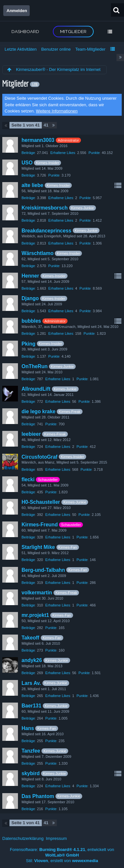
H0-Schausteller (41, 502)
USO (27, 163)
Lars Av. (31, 683)
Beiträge (28, 153)
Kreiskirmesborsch (45, 208)
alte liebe (32, 185)
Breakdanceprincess (46, 231)
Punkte (94, 153)
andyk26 (32, 660)
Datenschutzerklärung (23, 838)
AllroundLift (36, 389)
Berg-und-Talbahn (43, 570)
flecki (28, 479)
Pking (28, 344)
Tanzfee (31, 751)
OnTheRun (35, 366)
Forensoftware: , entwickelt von (62, 852)
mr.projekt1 (35, 615)
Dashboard (25, 31)
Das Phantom (38, 796)
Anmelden (17, 11)
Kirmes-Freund (40, 525)
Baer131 (31, 706)
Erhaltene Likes (63, 153)
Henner (30, 276)
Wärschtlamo (38, 253)
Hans (28, 728)
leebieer (31, 434)
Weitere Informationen (57, 111)
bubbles (31, 321)
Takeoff (30, 638)
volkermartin (37, 593)
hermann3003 (38, 140)
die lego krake (39, 411)
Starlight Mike (38, 547)
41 (46, 125)
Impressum (56, 838)
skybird (31, 773)
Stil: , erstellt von (62, 861)
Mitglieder (73, 31)
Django (30, 298)
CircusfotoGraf (39, 457)
